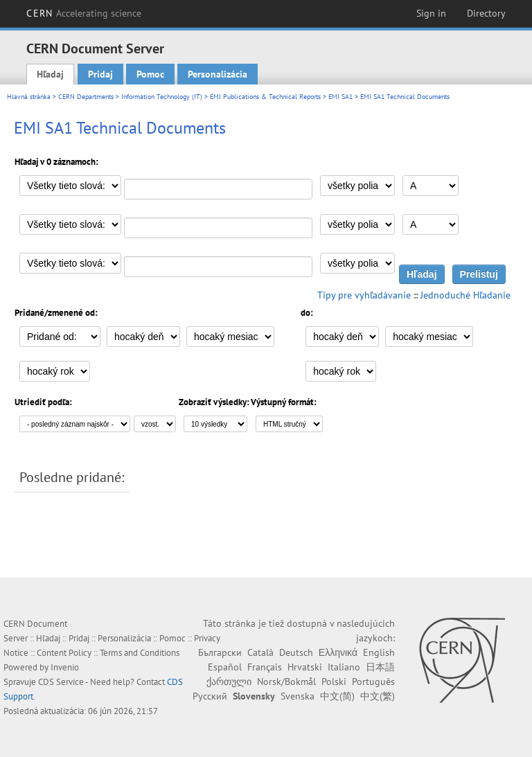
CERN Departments (86, 97)
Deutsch (296, 652)
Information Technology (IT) (162, 97)
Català (260, 652)
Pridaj (100, 74)
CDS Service (61, 682)
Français (265, 667)
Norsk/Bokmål (286, 682)
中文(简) (337, 696)
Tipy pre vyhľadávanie (364, 295)
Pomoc (150, 74)
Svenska (298, 696)
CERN (84, 13)
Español (225, 667)
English (379, 652)
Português (373, 682)
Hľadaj (50, 74)
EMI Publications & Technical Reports (265, 97)
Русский (210, 696)
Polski (334, 682)
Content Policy (64, 653)
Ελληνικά (338, 652)
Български (220, 652)
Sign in (431, 13)
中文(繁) (378, 696)
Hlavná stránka (29, 97)
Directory (486, 13)
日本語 (380, 667)
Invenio (65, 667)
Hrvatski (305, 667)
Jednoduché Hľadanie (465, 295)
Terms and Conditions (140, 653)
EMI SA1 (340, 97)
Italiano (344, 667)
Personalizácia (218, 74)
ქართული (229, 682)
